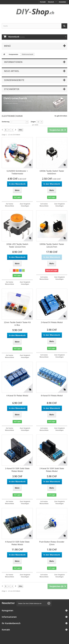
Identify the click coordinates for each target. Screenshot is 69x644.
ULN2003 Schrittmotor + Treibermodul (17, 172)
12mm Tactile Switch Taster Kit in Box (17, 324)
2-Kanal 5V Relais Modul (52, 322)
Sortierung (6, 122)
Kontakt (43, 2)
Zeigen (33, 122)
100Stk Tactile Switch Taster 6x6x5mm (52, 172)
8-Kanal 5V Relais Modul (52, 396)
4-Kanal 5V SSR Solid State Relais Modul (17, 543)
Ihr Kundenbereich (11, 623)
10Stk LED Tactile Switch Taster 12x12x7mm (17, 246)
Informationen (13, 62)
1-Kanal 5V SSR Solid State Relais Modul (17, 470)
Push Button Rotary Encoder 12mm (52, 543)
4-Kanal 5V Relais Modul (17, 396)
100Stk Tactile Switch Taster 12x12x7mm (52, 246)
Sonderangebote (14, 80)
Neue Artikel (12, 71)
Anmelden (62, 2)
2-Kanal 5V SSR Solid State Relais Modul (52, 470)
